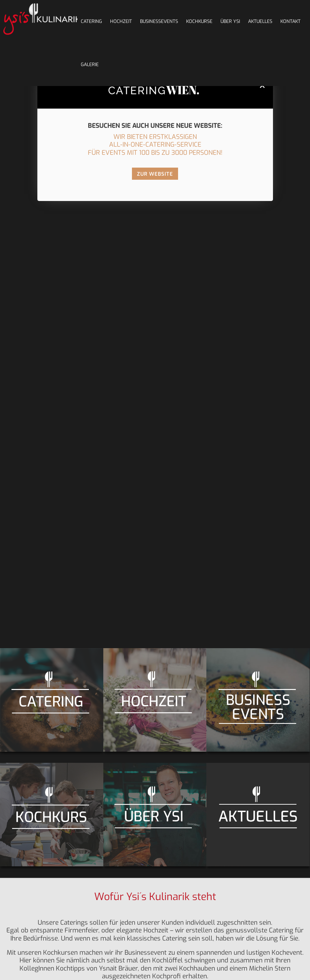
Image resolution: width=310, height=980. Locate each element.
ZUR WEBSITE (155, 174)
